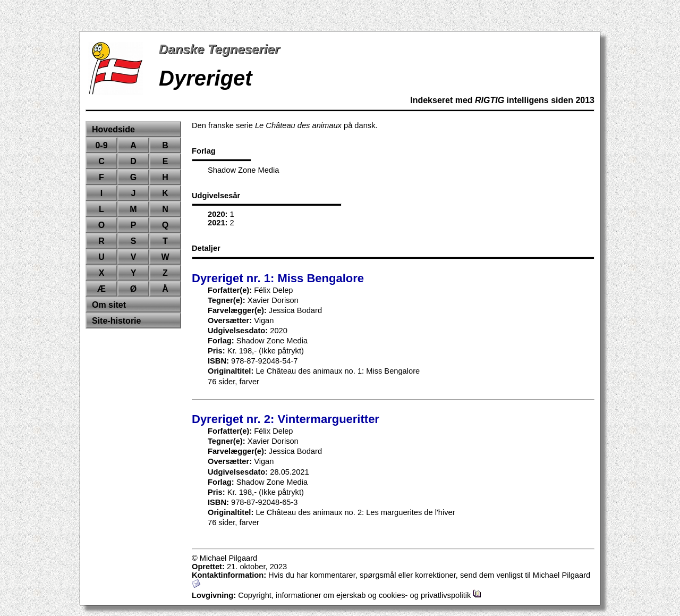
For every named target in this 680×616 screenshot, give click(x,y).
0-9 (101, 145)
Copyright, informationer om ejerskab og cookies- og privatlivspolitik (360, 595)
